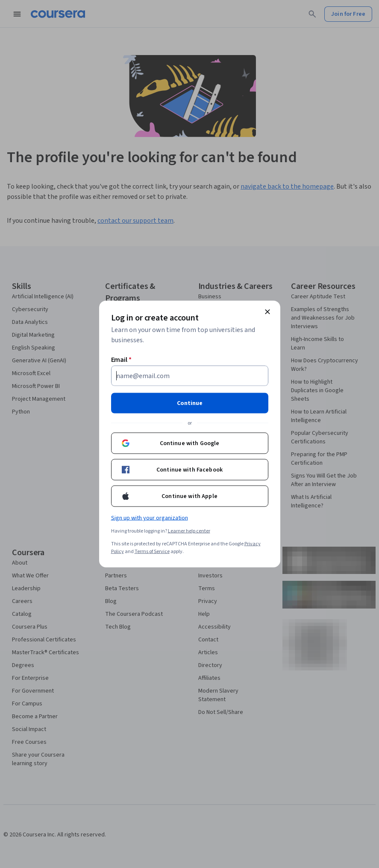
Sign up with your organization (150, 518)
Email (122, 360)
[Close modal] (267, 312)
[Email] (190, 376)
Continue (190, 403)
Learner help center (189, 531)
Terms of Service (152, 552)
